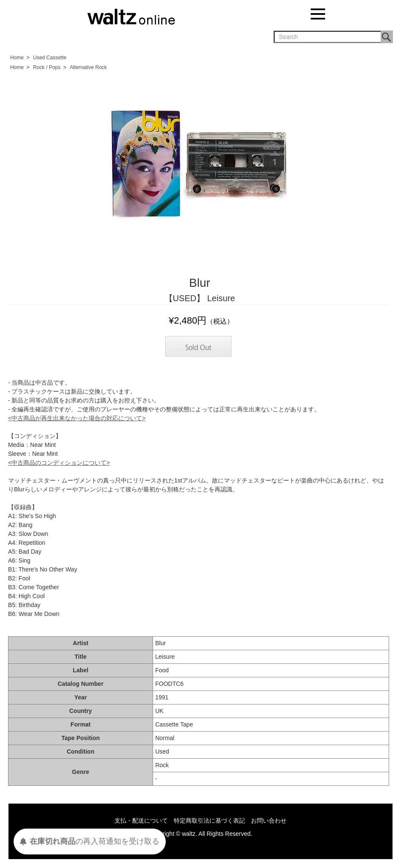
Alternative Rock (88, 67)
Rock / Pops (47, 67)
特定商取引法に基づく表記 (209, 821)
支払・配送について (141, 821)
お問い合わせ (269, 821)
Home (17, 58)
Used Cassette (50, 58)
